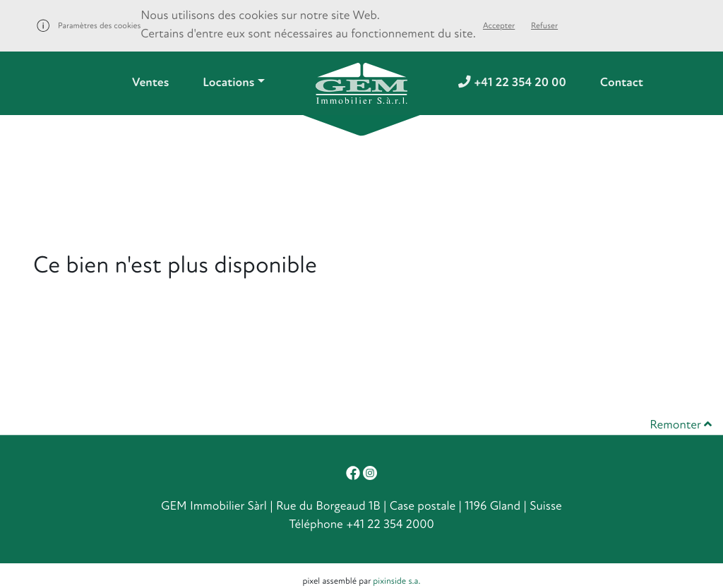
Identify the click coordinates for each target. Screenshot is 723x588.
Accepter (499, 26)
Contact (622, 83)
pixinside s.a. (396, 581)
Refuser (544, 26)
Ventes (150, 83)
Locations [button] (228, 83)
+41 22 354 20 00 (512, 83)
